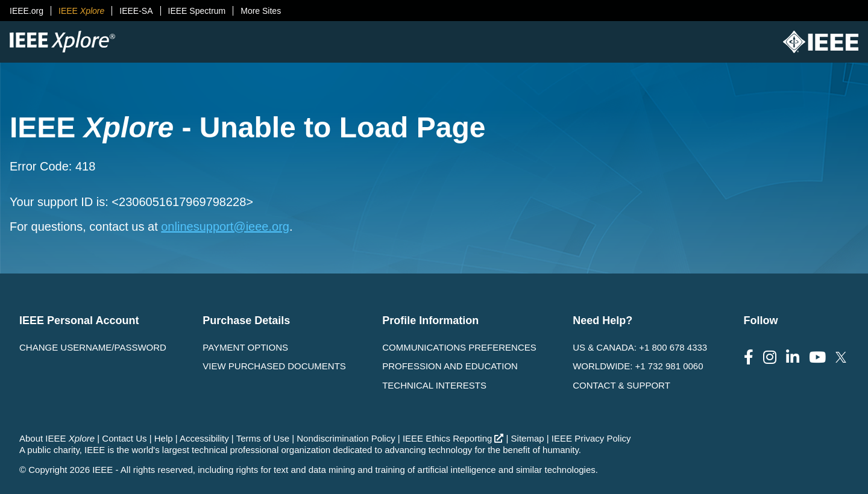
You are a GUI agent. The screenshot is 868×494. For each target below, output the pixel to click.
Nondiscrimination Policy (346, 438)
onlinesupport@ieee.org (225, 227)
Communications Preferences (459, 347)
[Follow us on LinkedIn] (793, 358)
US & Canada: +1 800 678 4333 (640, 347)
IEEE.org (27, 11)
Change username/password (93, 347)
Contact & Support (621, 385)
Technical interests (434, 385)
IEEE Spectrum (197, 11)
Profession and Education (450, 366)
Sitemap (528, 438)
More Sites (261, 11)
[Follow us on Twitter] (841, 358)
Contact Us (124, 438)
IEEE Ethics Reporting (453, 438)
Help (164, 438)
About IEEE (57, 438)
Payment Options (245, 347)
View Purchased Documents (274, 366)
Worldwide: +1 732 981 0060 (638, 366)
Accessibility (204, 438)
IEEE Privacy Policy (591, 438)
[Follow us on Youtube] (817, 358)
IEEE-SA (136, 11)
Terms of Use (263, 438)
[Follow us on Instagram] (770, 358)
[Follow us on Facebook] (749, 358)
